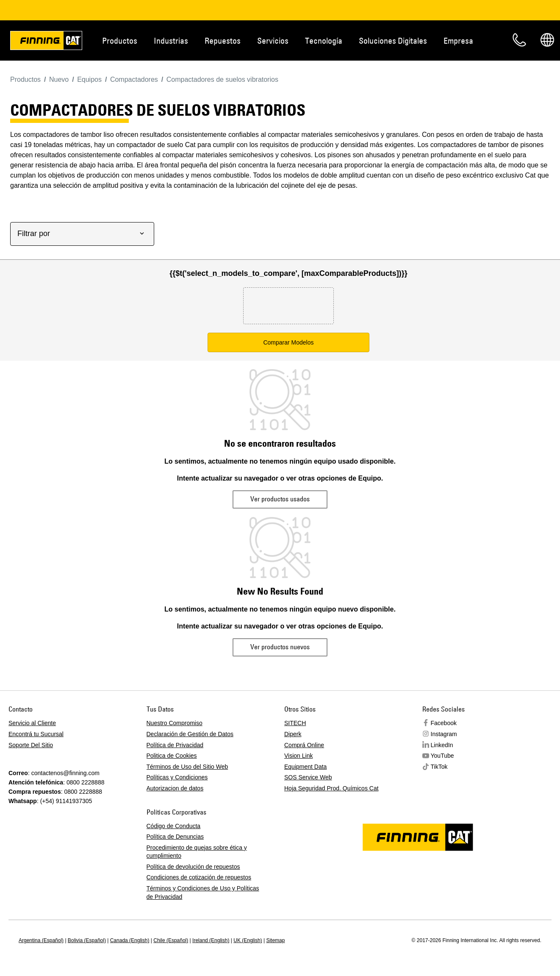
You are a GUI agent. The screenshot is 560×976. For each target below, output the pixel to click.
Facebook (444, 723)
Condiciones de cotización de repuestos (199, 877)
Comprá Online (304, 745)
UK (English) (248, 940)
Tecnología (324, 40)
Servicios (273, 40)
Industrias (171, 40)
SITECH (295, 723)
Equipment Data (305, 767)
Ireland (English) (211, 940)
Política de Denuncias (175, 837)
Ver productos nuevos (280, 647)
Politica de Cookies (172, 756)
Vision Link (298, 756)
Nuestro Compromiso (175, 723)
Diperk (293, 734)
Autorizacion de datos (175, 788)
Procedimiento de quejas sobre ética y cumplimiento (197, 852)
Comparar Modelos (288, 342)
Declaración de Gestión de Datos (190, 734)
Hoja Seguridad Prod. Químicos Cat (331, 788)
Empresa (458, 40)
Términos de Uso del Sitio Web (187, 767)
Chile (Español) (171, 940)
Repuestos (223, 40)
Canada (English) (130, 940)
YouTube (442, 756)
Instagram (444, 734)
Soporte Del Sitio (31, 745)
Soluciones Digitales (393, 40)
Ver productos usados (280, 499)
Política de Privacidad (175, 745)
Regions (547, 40)
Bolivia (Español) (87, 940)
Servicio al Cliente (32, 723)
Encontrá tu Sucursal (36, 734)
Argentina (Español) (41, 940)
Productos (120, 40)
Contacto (519, 40)
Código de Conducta (174, 826)
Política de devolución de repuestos (193, 867)
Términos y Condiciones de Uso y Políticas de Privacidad (203, 893)
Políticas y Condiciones (177, 777)
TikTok (439, 767)
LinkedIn (442, 745)
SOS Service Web (308, 777)
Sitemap (275, 940)
